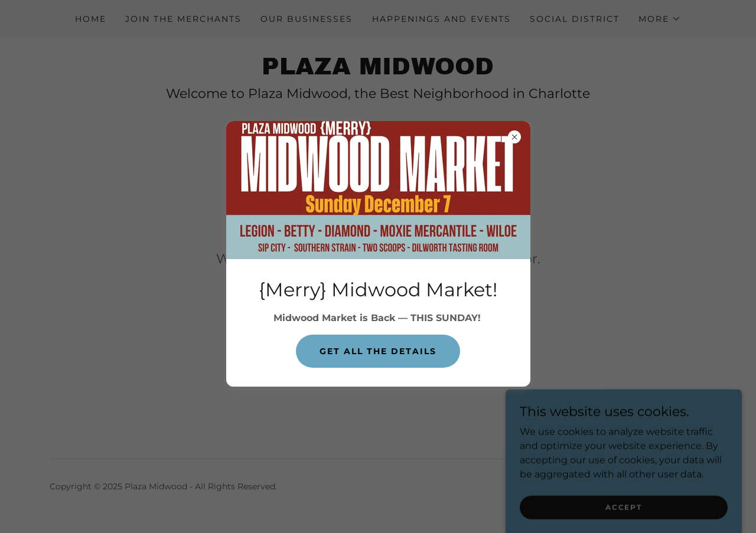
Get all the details (378, 351)
